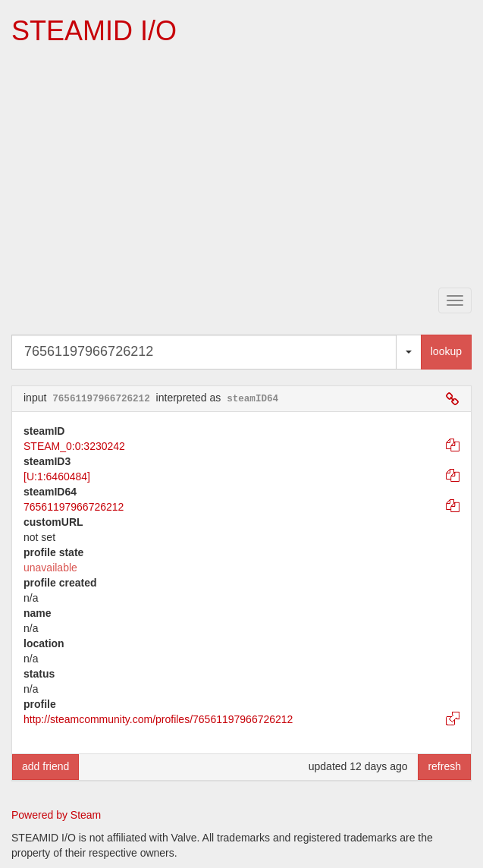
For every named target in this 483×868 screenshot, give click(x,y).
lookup (446, 351)
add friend (45, 766)
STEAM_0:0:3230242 (74, 446)
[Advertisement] (247, 168)
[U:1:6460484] (57, 476)
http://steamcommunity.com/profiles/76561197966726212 (158, 719)
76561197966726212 (74, 507)
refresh (444, 766)
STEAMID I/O (94, 31)
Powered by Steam (56, 815)
